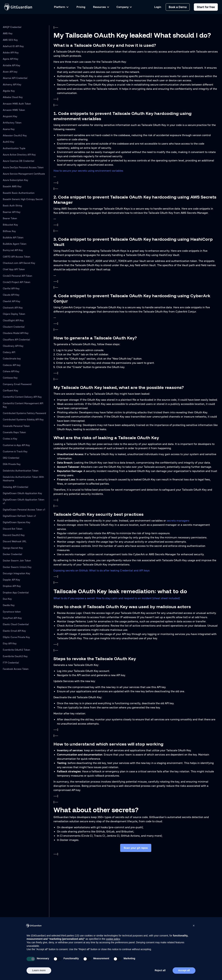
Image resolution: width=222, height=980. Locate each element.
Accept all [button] (184, 970)
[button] (194, 926)
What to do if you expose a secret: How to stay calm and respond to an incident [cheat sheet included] (117, 598)
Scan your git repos (136, 848)
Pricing (81, 7)
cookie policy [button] (113, 939)
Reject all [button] (160, 970)
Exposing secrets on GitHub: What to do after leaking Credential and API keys (102, 570)
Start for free (206, 7)
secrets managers (178, 521)
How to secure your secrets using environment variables (88, 171)
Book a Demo (178, 7)
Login (158, 7)
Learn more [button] (39, 970)
